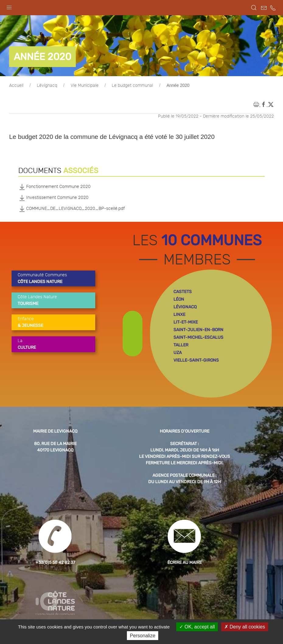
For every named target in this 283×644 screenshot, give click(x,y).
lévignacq (185, 307)
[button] (9, 6)
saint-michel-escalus (198, 337)
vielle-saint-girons (196, 360)
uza (178, 353)
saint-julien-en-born (198, 330)
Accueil (16, 86)
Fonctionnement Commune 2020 (54, 187)
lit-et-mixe (186, 322)
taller (181, 345)
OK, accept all (197, 627)
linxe (179, 315)
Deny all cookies (245, 627)
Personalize (143, 636)
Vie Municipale (85, 86)
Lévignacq (47, 86)
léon (179, 299)
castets (183, 292)
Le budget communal (132, 86)
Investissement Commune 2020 (53, 198)
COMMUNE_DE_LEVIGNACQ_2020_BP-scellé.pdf (72, 209)
